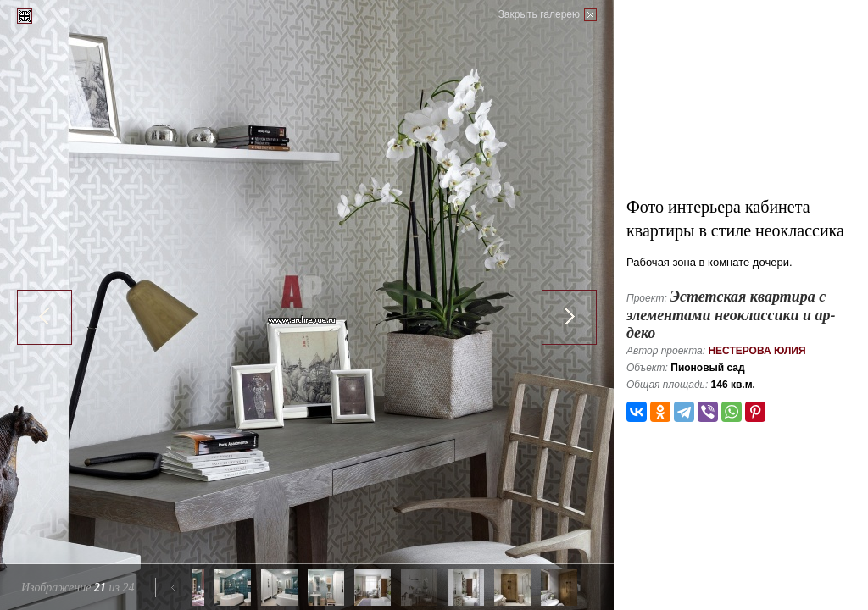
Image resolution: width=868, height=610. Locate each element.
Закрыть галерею (539, 14)
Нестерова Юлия (757, 351)
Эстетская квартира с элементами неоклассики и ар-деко (731, 315)
